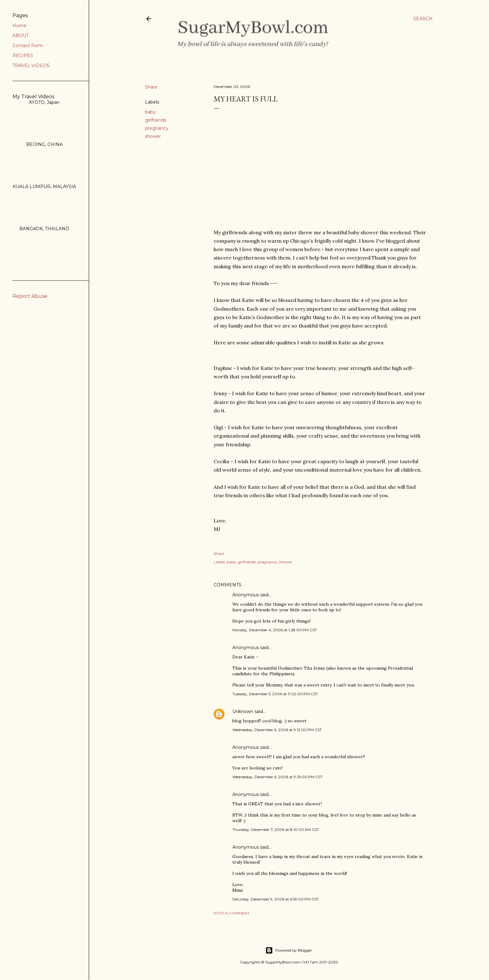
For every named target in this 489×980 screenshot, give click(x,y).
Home (19, 26)
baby (150, 112)
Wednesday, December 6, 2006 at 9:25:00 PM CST (277, 777)
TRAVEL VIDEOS (31, 65)
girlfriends (156, 120)
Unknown (243, 711)
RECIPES (23, 56)
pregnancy (157, 128)
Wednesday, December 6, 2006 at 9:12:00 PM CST (277, 730)
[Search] (423, 19)
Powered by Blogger (289, 950)
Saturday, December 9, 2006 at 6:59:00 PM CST (276, 899)
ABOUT (21, 36)
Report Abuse (30, 296)
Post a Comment (232, 913)
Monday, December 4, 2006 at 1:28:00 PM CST (275, 630)
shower (153, 136)
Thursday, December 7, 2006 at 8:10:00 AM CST (276, 830)
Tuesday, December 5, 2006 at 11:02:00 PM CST (275, 694)
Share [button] (151, 87)
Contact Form (28, 46)
